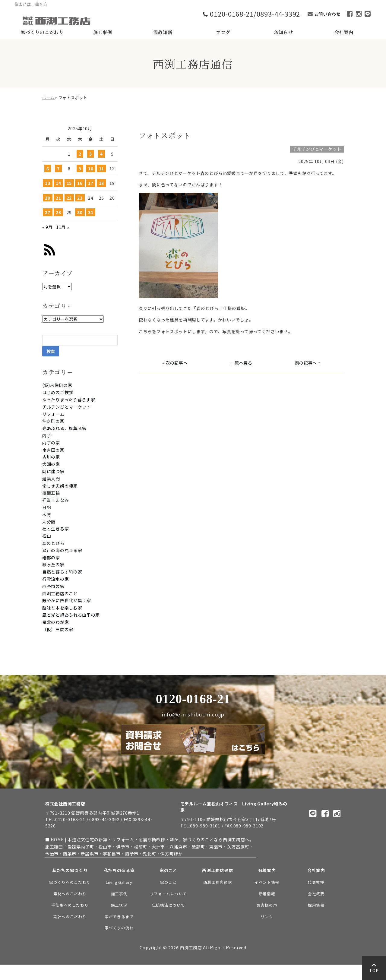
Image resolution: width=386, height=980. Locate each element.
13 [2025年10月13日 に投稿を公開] (47, 183)
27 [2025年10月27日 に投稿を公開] (47, 212)
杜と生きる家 (55, 529)
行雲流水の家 (55, 579)
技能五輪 (51, 493)
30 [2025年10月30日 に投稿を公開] (80, 212)
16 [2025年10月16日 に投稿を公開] (80, 183)
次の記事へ (177, 363)
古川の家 (51, 457)
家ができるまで (119, 917)
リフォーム (53, 414)
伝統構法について (169, 905)
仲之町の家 (53, 421)
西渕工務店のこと (60, 593)
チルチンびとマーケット (67, 407)
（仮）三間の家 (58, 629)
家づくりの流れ (119, 928)
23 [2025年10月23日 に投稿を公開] (80, 198)
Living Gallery (119, 882)
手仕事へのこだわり (70, 905)
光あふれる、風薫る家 (64, 428)
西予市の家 (53, 586)
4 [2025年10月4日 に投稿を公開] (101, 154)
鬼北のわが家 (55, 622)
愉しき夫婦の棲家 (60, 486)
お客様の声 (267, 905)
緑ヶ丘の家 (53, 564)
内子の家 (51, 443)
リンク (267, 917)
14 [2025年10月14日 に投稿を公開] (58, 183)
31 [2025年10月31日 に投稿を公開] (91, 212)
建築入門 (51, 479)
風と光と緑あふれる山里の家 (71, 615)
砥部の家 (51, 558)
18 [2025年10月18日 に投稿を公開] (101, 183)
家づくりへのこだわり (70, 882)
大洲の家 (51, 464)
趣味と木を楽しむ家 (62, 608)
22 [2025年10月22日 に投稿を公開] (69, 198)
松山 (47, 536)
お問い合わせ (327, 14)
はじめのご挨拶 (58, 392)
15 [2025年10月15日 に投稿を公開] (69, 183)
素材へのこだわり (70, 894)
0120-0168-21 (193, 699)
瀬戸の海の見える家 (62, 550)
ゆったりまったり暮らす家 (69, 400)
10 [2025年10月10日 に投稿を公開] (91, 168)
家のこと (168, 882)
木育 (47, 514)
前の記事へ (306, 363)
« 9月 (47, 227)
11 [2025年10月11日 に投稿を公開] (101, 168)
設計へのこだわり (70, 917)
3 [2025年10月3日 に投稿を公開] (91, 154)
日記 (47, 507)
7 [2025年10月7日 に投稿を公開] (58, 168)
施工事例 (119, 894)
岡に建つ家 (53, 471)
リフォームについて (168, 894)
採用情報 (316, 905)
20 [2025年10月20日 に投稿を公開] (47, 198)
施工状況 (119, 905)
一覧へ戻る (241, 363)
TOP (374, 969)
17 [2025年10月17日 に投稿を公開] (91, 183)
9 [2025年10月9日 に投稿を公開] (80, 168)
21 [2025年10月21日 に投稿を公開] (58, 198)
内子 (47, 435)
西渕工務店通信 (218, 882)
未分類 (49, 522)
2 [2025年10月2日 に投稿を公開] (80, 154)
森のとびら (53, 543)
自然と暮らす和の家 (62, 572)
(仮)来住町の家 (57, 385)
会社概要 (316, 894)
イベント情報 (267, 882)
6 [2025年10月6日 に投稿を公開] (48, 168)
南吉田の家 (53, 450)
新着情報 (267, 894)
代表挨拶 (316, 882)
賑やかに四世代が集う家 (67, 600)
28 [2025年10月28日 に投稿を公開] (58, 212)
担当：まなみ (55, 500)
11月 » (63, 227)
